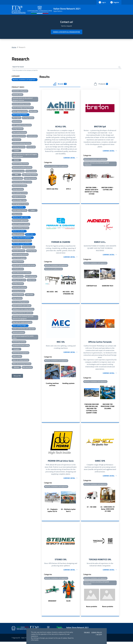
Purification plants (18, 269)
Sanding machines (18, 284)
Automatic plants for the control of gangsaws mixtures (23, 100)
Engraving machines (30, 179)
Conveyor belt (31, 147)
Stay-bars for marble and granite (22, 323)
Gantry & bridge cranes (19, 201)
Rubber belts (31, 280)
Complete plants (32, 136)
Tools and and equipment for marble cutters (23, 337)
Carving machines (18, 129)
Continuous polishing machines (22, 144)
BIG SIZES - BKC (52, 293)
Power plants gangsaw (19, 258)
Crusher (17, 151)
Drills (17, 175)
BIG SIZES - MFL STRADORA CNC (68, 294)
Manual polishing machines (21, 228)
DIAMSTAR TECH (108, 287)
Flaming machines (18, 190)
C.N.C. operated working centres (22, 125)
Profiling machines (18, 262)
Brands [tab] (60, 84)
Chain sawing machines (19, 133)
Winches (17, 368)
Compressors (17, 140)
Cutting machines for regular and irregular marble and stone (25, 156)
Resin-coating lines (31, 277)
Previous (43, 180)
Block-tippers (17, 118)
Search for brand (19, 67)
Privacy (87, 632)
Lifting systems (17, 214)
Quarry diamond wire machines (22, 273)
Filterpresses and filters (20, 186)
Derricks (16, 160)
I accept (99, 635)
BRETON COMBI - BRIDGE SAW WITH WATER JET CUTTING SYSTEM (92, 192)
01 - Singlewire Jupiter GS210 (52, 512)
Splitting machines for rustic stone (23, 313)
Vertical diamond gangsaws (21, 353)
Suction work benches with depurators (24, 329)
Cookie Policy (97, 632)
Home (14, 47)
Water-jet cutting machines (20, 360)
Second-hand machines (19, 288)
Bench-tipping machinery (20, 112)
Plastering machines (28, 247)
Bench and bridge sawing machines (23, 108)
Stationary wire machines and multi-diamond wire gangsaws (23, 318)
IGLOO (68, 603)
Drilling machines (31, 171)
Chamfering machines (19, 136)
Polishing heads (31, 251)
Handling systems (68, 385)
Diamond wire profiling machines (22, 168)
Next (79, 180)
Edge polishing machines (30, 175)
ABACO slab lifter (52, 190)
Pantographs (16, 247)
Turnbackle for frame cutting (21, 346)
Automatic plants (18, 95)
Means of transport (18, 235)
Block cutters (33, 112)
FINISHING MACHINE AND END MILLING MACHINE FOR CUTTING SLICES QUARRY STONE (92, 410)
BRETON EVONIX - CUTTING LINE (108, 189)
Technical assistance (18, 333)
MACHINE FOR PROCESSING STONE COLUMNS (108, 408)
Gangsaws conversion (19, 197)
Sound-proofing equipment (20, 302)
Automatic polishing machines (21, 104)
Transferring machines (19, 342)
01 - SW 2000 (92, 509)
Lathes (33, 211)
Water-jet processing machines (22, 364)
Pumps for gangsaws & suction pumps (24, 266)
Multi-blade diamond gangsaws (22, 241)
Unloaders (17, 349)
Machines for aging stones (20, 221)
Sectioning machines (18, 291)
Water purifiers (17, 357)
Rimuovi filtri (17, 376)
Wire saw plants (27, 368)
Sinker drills (30, 295)
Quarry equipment (18, 277)
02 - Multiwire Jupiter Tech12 (68, 512)
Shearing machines (18, 295)
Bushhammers (17, 122)
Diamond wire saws (18, 171)
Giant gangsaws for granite (20, 204)
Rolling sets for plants (19, 280)
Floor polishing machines (20, 193)
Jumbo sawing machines (20, 211)
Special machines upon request (22, 306)
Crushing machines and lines (52, 386)
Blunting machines (28, 118)
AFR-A (68, 190)
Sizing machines (17, 299)
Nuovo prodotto (92, 609)
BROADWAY (52, 603)
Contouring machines (19, 147)
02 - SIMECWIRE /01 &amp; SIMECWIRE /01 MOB (108, 511)
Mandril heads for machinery (21, 224)
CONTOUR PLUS (92, 287)
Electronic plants (17, 179)
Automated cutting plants (20, 91)
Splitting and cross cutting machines (23, 310)
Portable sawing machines (20, 255)
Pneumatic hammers (19, 251)
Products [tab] (101, 84)
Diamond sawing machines (20, 164)
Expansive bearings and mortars (22, 182)
